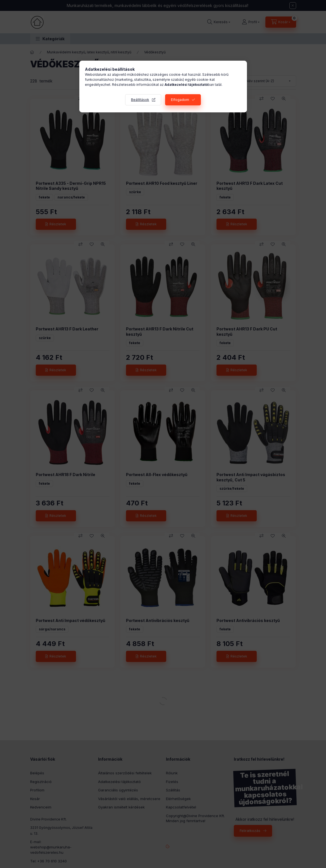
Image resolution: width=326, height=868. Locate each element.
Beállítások (140, 100)
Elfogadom (180, 100)
